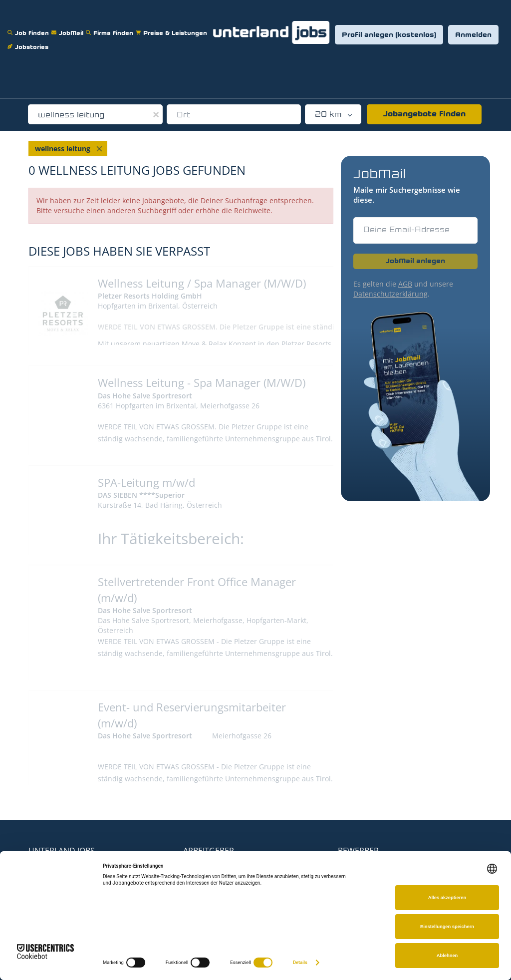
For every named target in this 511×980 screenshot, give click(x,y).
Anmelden (473, 35)
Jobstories (29, 41)
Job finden (29, 27)
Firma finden (111, 27)
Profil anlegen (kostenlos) (389, 35)
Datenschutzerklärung (390, 294)
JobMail (69, 27)
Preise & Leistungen (173, 27)
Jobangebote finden (424, 114)
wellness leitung (63, 149)
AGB (405, 284)
